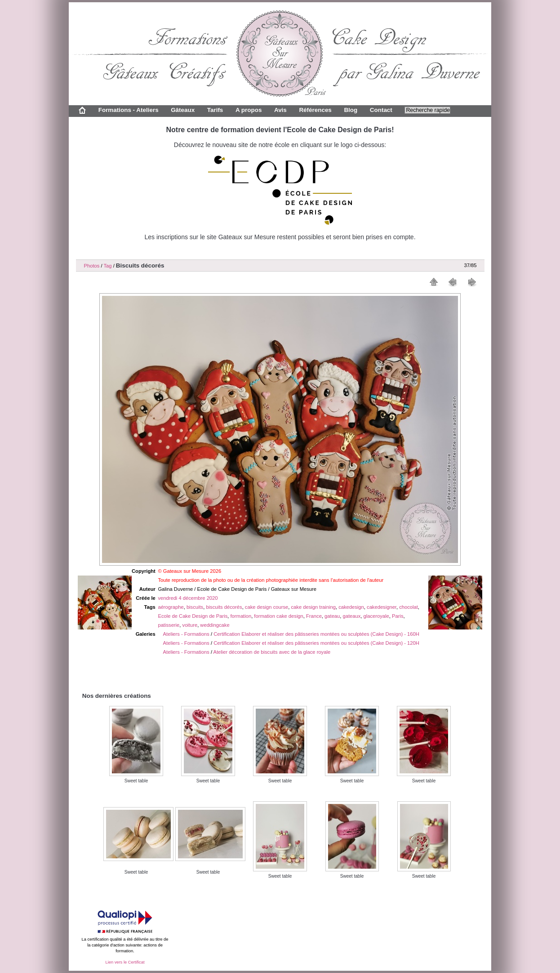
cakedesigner (382, 607)
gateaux (352, 616)
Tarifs (215, 110)
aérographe (171, 607)
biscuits (195, 607)
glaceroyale (376, 616)
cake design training (313, 607)
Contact (381, 110)
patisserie (169, 625)
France (314, 616)
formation (241, 616)
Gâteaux (183, 110)
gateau (332, 616)
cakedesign (351, 607)
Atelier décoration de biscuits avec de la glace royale (272, 652)
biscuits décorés (224, 607)
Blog (351, 110)
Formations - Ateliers (129, 110)
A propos (249, 110)
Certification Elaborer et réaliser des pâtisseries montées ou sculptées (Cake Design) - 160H (316, 634)
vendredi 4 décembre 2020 (188, 598)
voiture (190, 625)
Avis (280, 110)
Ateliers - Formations (186, 634)
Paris (398, 616)
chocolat (409, 607)
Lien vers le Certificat (125, 962)
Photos (92, 266)
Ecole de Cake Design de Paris (193, 616)
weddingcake (215, 625)
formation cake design (278, 616)
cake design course (267, 607)
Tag (107, 266)
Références (315, 110)
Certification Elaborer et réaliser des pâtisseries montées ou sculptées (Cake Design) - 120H (316, 643)
